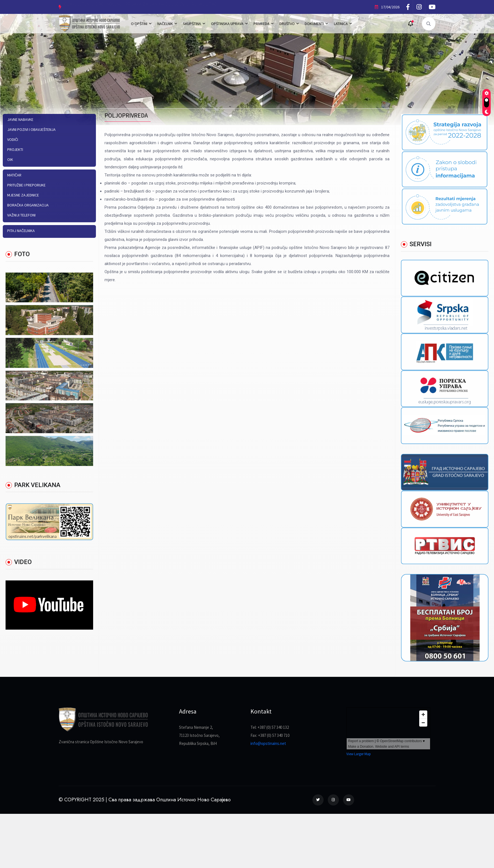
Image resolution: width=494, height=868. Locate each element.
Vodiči (13, 139)
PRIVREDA (261, 24)
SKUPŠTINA (192, 24)
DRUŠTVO (287, 24)
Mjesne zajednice (23, 195)
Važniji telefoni (21, 215)
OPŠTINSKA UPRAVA (227, 24)
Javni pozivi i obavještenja (31, 129)
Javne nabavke (20, 119)
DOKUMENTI (314, 24)
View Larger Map (359, 754)
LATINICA (341, 24)
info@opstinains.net (268, 743)
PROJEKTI (15, 149)
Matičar (14, 175)
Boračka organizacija (28, 205)
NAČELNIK (165, 24)
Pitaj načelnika (21, 231)
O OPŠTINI (139, 24)
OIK (10, 159)
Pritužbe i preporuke (26, 185)
